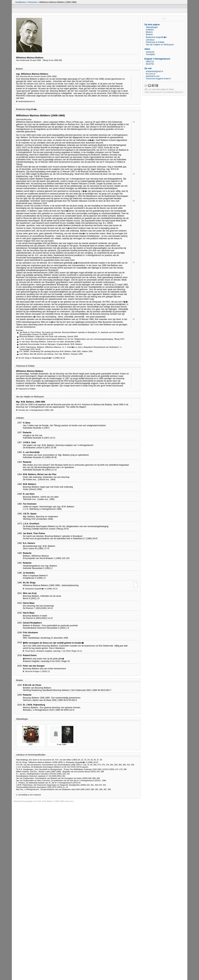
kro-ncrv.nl (151, 74)
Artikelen (150, 30)
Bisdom (149, 32)
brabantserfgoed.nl (154, 71)
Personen (33, 2)
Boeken (149, 34)
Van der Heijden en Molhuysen (160, 45)
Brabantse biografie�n (156, 37)
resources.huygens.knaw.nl (158, 79)
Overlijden (150, 54)
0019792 (150, 64)
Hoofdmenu (21, 2)
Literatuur (150, 40)
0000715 (150, 62)
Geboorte (150, 52)
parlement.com (153, 76)
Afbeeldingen (152, 27)
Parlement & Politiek (155, 42)
